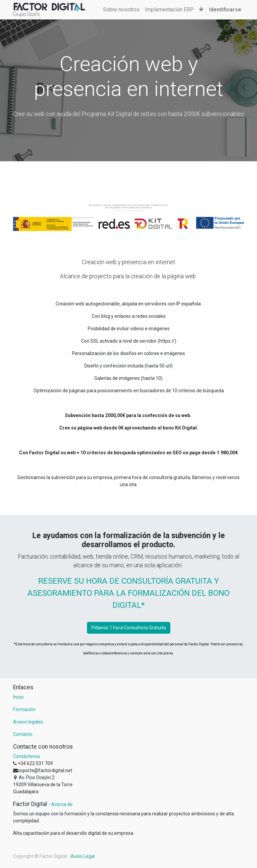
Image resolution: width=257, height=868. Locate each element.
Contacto (23, 734)
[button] (201, 10)
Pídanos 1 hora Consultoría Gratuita (129, 628)
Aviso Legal (83, 856)
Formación (24, 709)
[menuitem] (121, 10)
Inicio (18, 697)
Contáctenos (27, 756)
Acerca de (62, 804)
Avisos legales (28, 722)
